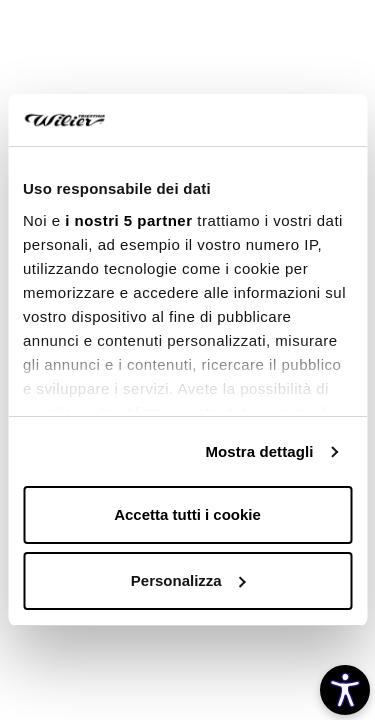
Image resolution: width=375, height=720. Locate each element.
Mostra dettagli (259, 451)
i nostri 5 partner (128, 220)
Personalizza (188, 580)
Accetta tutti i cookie (187, 514)
